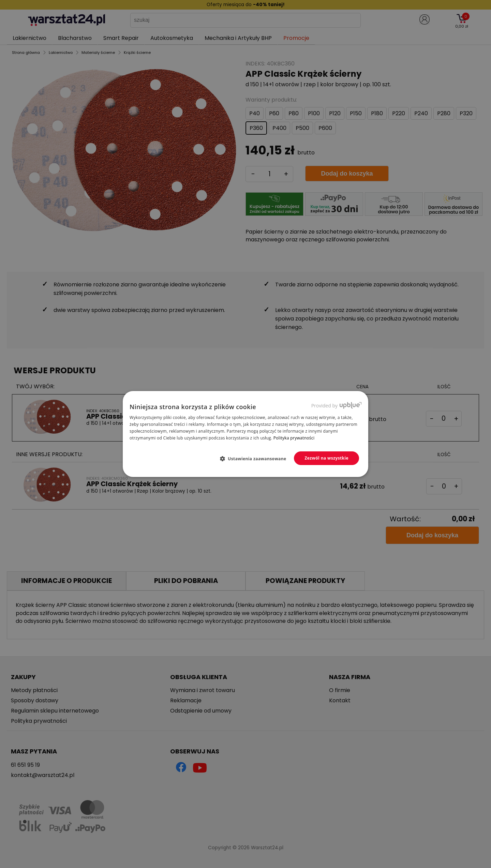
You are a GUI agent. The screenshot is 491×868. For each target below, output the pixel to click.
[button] (256, 459)
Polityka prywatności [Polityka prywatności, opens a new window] (294, 438)
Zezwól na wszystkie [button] (326, 458)
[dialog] (245, 434)
